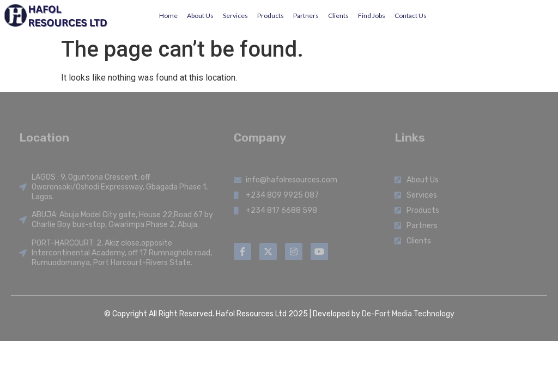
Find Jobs (372, 16)
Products (271, 16)
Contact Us (411, 16)
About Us (200, 16)
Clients (338, 16)
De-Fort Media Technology (408, 314)
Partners (306, 16)
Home (168, 16)
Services (235, 16)
